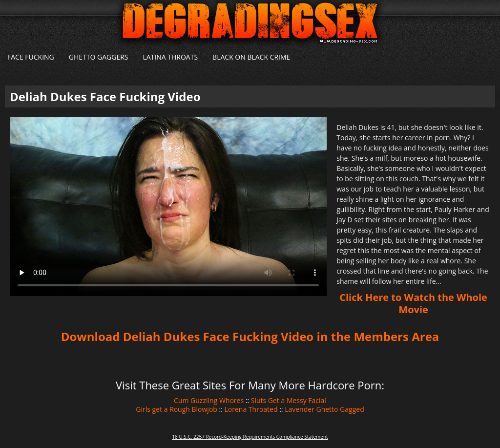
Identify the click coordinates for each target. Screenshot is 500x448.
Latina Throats (170, 57)
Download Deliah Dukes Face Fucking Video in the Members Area (250, 336)
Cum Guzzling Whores (209, 400)
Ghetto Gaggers (99, 57)
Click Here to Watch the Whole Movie (413, 303)
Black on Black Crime (251, 57)
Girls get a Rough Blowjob (177, 409)
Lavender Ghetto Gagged (324, 409)
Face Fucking (31, 57)
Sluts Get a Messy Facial (289, 400)
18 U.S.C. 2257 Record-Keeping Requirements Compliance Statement (250, 437)
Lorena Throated (251, 409)
